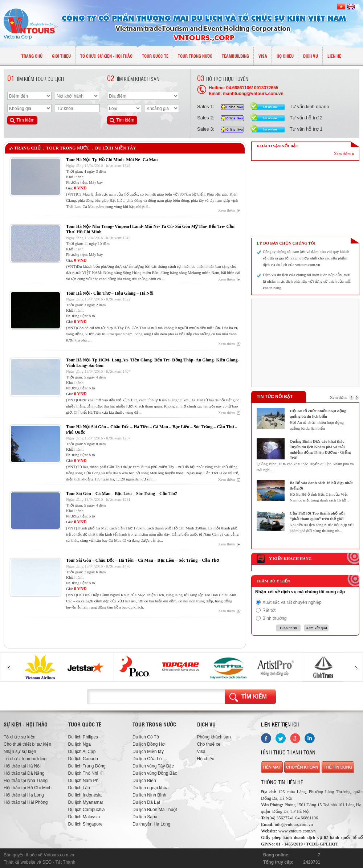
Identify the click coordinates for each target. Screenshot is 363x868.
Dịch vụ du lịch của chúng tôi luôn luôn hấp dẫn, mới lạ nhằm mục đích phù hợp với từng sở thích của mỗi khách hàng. (307, 281)
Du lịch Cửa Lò (147, 759)
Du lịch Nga (79, 744)
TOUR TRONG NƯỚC (68, 148)
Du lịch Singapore (85, 824)
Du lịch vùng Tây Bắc (153, 766)
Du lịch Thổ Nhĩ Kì (86, 773)
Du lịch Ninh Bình (149, 795)
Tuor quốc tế (85, 724)
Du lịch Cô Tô (146, 737)
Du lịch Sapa (145, 817)
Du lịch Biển (144, 781)
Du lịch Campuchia (87, 810)
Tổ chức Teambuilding (25, 759)
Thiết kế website (19, 862)
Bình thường (274, 618)
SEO (47, 862)
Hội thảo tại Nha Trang (26, 781)
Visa (201, 752)
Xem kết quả (316, 628)
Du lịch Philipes (83, 737)
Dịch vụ (206, 724)
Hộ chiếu (206, 759)
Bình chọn (288, 628)
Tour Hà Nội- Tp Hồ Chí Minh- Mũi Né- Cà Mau (112, 160)
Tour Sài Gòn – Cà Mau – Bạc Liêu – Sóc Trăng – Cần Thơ (121, 494)
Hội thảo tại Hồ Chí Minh (28, 788)
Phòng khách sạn (214, 737)
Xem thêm (227, 210)
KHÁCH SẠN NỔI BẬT (278, 146)
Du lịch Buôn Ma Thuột (155, 810)
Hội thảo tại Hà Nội (22, 766)
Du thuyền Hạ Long (151, 824)
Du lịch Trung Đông (87, 766)
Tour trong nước (154, 724)
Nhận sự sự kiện (20, 752)
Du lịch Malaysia (84, 817)
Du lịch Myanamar (86, 802)
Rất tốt (269, 610)
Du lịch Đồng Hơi (149, 744)
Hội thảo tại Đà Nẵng (24, 773)
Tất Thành (66, 862)
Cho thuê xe (209, 744)
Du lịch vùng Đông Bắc (155, 773)
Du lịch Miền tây (116, 148)
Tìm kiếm (254, 697)
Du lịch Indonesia (85, 795)
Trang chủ (27, 148)
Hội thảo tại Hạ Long (24, 795)
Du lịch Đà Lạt (146, 802)
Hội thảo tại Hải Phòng (26, 802)
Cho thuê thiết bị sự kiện (27, 744)
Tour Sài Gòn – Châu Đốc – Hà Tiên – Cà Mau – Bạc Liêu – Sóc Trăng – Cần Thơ (142, 560)
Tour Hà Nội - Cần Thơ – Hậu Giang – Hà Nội (110, 293)
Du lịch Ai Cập (82, 752)
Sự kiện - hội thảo (26, 724)
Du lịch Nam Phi (84, 781)
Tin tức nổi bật (275, 397)
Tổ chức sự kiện (19, 737)
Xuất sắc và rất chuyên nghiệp (292, 602)
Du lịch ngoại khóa (150, 788)
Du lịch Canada (83, 759)
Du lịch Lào (79, 788)
